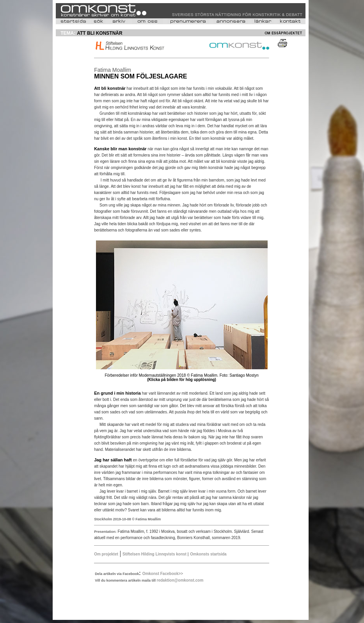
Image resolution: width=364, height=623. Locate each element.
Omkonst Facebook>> (163, 574)
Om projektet (106, 554)
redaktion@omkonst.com (180, 580)
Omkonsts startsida (208, 554)
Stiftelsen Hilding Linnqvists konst (155, 554)
